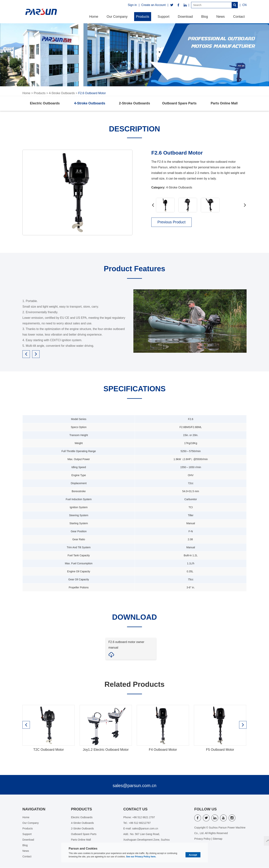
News (221, 17)
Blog (205, 17)
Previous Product (172, 223)
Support (164, 17)
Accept (193, 855)
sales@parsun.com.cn (134, 786)
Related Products (135, 685)
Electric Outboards (45, 104)
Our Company (117, 17)
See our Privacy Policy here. (141, 857)
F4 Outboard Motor (163, 750)
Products (143, 17)
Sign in (132, 5)
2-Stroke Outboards (134, 104)
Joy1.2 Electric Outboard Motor (106, 750)
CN (244, 5)
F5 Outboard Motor (220, 750)
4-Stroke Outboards (62, 93)
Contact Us (135, 809)
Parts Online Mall (224, 104)
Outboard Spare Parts (179, 104)
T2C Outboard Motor (48, 750)
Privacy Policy (202, 839)
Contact (239, 17)
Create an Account (153, 5)
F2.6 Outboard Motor (92, 93)
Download (185, 17)
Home (94, 17)
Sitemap (218, 839)
